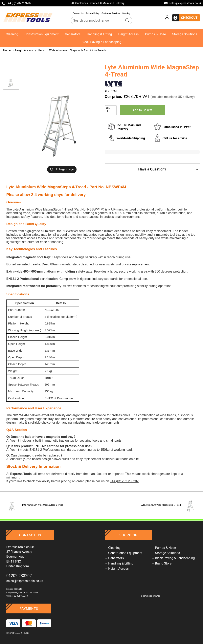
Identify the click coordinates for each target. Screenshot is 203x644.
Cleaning (12, 34)
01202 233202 (19, 576)
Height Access (128, 34)
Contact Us (78, 13)
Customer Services (111, 13)
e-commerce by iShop (151, 596)
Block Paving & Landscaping (102, 42)
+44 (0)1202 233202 (124, 481)
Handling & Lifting (99, 34)
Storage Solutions (185, 34)
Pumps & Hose (155, 34)
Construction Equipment (42, 34)
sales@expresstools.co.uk (25, 581)
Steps (40, 50)
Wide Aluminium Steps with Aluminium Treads (76, 50)
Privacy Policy (93, 13)
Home (7, 50)
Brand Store (163, 564)
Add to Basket (142, 110)
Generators (73, 34)
